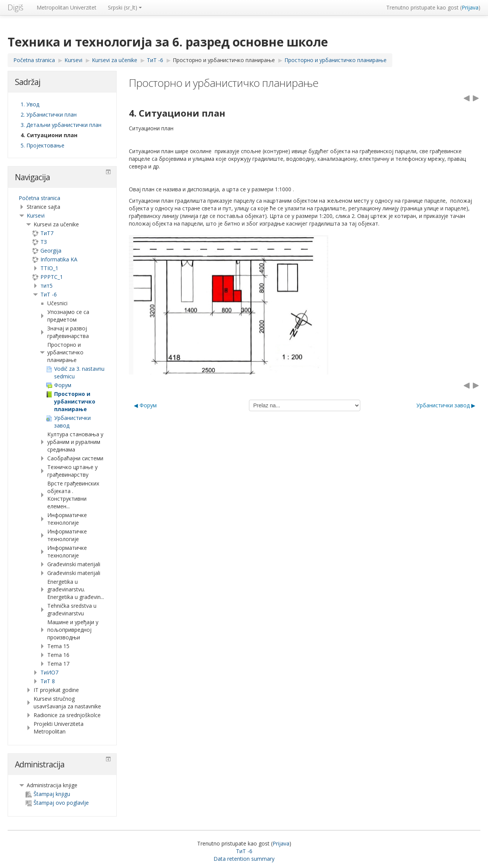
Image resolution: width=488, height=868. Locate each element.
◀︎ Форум (145, 405)
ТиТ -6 (49, 294)
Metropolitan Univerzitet (67, 7)
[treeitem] (62, 198)
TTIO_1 (49, 268)
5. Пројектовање (43, 145)
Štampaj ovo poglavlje (57, 803)
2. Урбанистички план (49, 115)
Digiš (15, 7)
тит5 (47, 286)
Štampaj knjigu (48, 794)
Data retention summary (244, 859)
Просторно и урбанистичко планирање (224, 60)
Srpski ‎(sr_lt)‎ (125, 7)
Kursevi (36, 215)
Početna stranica (39, 198)
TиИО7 (49, 672)
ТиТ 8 (48, 681)
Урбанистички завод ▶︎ (446, 405)
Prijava (470, 7)
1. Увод (30, 104)
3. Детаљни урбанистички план (61, 125)
